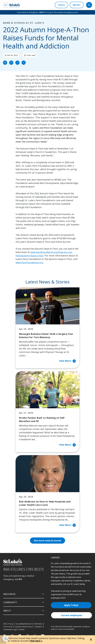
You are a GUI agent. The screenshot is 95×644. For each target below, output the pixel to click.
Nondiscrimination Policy (23, 627)
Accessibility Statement (23, 624)
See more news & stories (48, 541)
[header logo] (15, 5)
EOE (5, 624)
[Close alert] (91, 640)
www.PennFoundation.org (29, 262)
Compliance (38, 627)
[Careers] (61, 5)
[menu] (6, 5)
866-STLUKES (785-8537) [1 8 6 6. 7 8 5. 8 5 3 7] (23, 570)
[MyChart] (77, 5)
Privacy (11, 624)
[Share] (24, 63)
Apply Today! (71, 606)
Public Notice (38, 624)
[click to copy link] (17, 63)
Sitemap (22, 630)
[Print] (5, 63)
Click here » (36, 641)
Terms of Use (8, 627)
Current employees (71, 616)
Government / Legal (10, 630)
